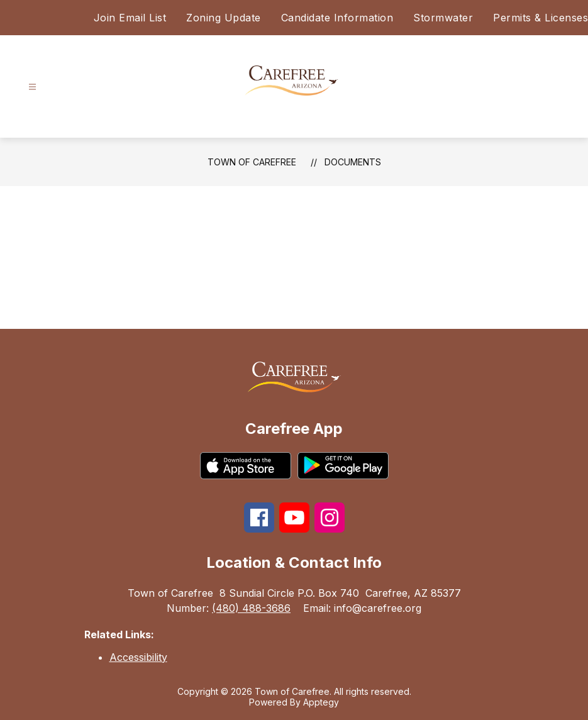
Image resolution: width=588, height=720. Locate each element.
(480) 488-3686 (251, 608)
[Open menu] (32, 87)
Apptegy (321, 702)
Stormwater (443, 18)
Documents (353, 162)
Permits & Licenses (541, 18)
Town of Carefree (252, 162)
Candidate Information (337, 18)
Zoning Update (224, 18)
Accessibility (138, 657)
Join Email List (130, 18)
